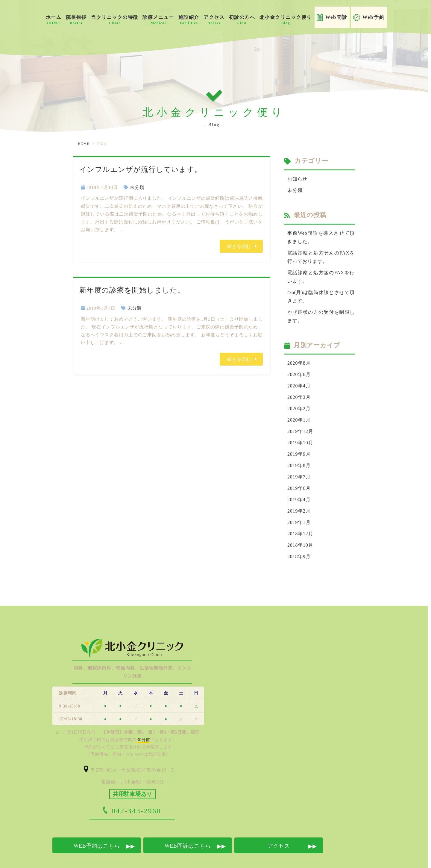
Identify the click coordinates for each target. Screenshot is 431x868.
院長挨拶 (76, 20)
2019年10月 (299, 433)
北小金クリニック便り (286, 20)
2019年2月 (298, 498)
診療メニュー (158, 20)
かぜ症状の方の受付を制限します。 (321, 310)
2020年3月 (298, 389)
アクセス (214, 20)
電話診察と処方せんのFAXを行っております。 (321, 255)
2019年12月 (299, 422)
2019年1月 (298, 509)
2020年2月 (298, 400)
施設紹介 (189, 20)
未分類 (137, 187)
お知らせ (297, 179)
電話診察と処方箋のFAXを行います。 (321, 273)
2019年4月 (298, 487)
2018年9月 (298, 541)
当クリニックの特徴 (115, 20)
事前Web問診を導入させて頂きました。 (321, 236)
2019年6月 (298, 476)
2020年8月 (298, 357)
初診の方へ (242, 20)
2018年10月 (299, 530)
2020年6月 (298, 368)
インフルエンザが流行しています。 (141, 169)
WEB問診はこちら (188, 830)
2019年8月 (298, 455)
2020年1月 (298, 411)
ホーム (54, 20)
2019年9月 (298, 443)
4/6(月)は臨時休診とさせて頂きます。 (321, 292)
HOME (84, 144)
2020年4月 (298, 378)
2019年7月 (298, 465)
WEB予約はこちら (97, 830)
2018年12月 (299, 519)
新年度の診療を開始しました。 (132, 290)
